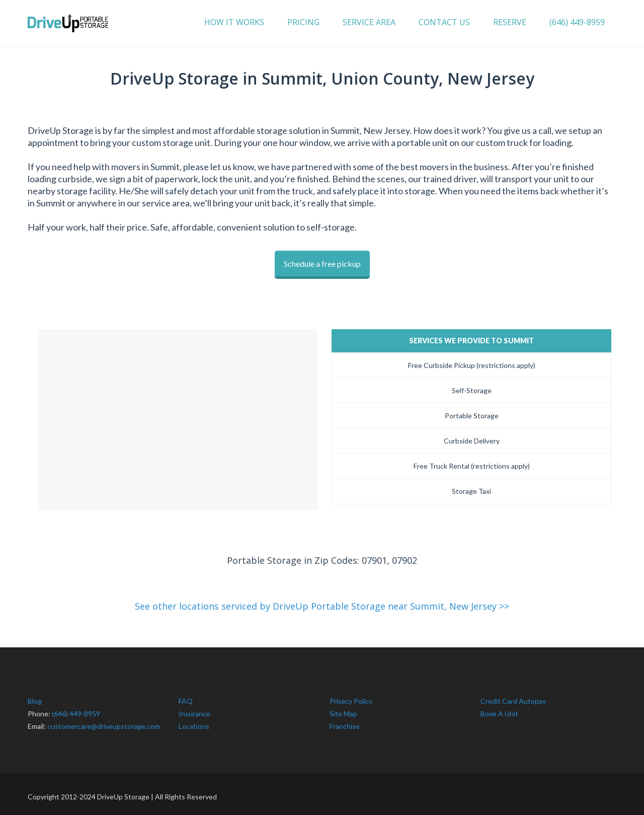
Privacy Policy (351, 696)
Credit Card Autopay (513, 696)
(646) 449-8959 (577, 22)
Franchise (345, 721)
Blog (35, 696)
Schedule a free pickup (322, 264)
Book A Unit (499, 709)
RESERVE (510, 22)
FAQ (186, 696)
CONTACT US (444, 22)
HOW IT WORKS (234, 22)
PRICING (303, 22)
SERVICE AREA (369, 22)
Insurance (194, 709)
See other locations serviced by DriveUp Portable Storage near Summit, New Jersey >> (322, 601)
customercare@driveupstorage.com (104, 721)
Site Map (343, 709)
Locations (194, 721)
